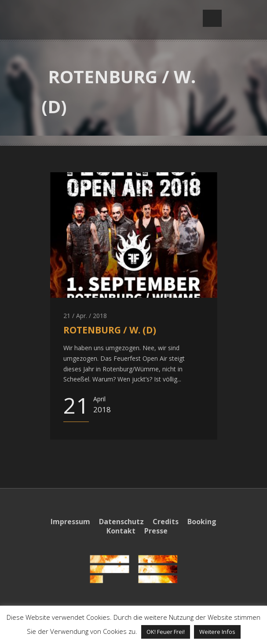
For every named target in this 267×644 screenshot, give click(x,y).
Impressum (70, 522)
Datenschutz (121, 522)
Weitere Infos (217, 632)
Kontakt (121, 531)
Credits (166, 522)
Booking (202, 522)
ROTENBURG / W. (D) (110, 330)
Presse (156, 531)
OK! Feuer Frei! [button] (166, 632)
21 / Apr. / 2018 (85, 316)
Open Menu (212, 18)
